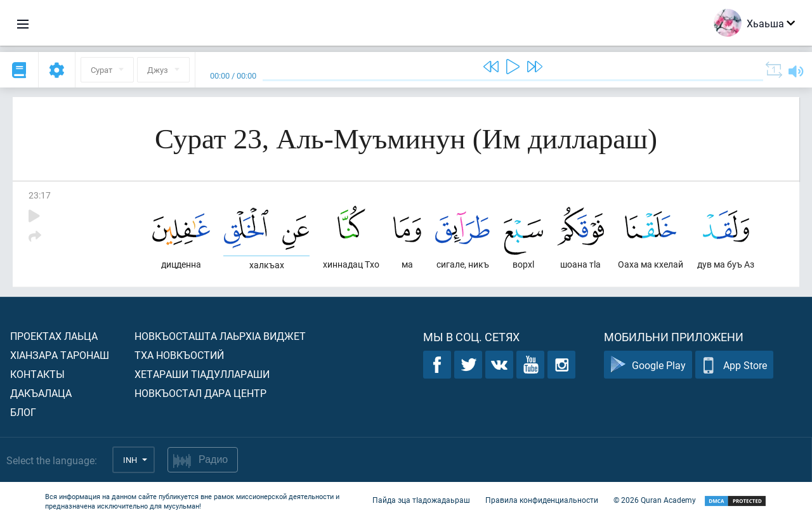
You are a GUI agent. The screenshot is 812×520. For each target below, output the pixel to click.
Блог (23, 412)
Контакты (37, 374)
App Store (734, 365)
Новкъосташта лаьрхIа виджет (220, 336)
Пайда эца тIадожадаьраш (421, 500)
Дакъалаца (41, 393)
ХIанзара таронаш (60, 355)
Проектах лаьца (54, 336)
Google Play (648, 365)
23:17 (40, 195)
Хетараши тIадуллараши (202, 374)
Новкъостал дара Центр (200, 393)
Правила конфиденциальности (542, 500)
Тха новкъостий (179, 355)
